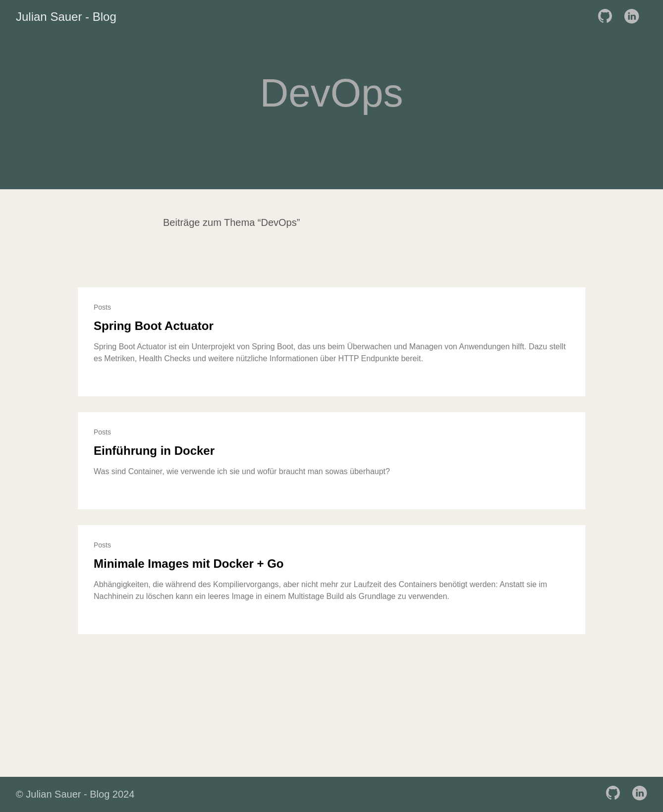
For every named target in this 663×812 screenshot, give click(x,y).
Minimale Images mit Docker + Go (189, 564)
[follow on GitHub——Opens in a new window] (608, 17)
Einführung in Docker (154, 451)
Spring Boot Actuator (154, 326)
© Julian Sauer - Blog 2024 (75, 794)
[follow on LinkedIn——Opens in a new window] (634, 17)
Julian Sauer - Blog (66, 17)
